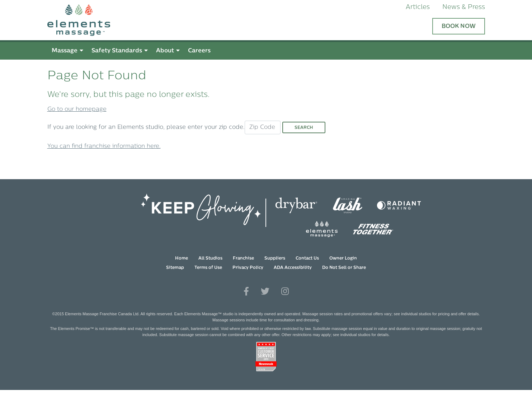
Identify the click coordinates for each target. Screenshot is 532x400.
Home (182, 259)
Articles (418, 7)
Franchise (243, 259)
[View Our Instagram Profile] (285, 292)
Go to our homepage (77, 110)
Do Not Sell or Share (344, 268)
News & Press (464, 7)
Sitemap (175, 268)
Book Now (459, 27)
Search (304, 128)
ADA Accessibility (293, 268)
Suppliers (275, 259)
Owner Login (343, 259)
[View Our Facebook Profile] (246, 292)
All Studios (210, 259)
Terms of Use (208, 268)
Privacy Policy (248, 268)
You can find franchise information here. (104, 146)
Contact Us (307, 259)
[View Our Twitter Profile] (265, 292)
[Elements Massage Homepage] (79, 20)
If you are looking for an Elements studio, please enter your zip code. (146, 127)
